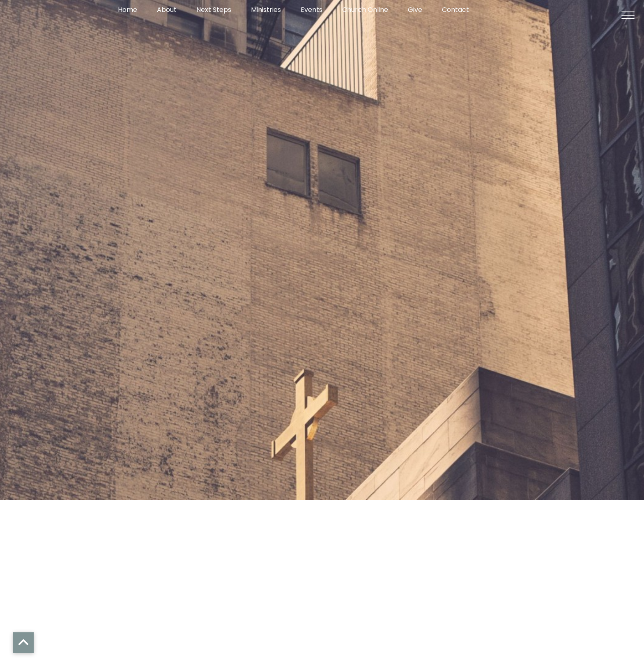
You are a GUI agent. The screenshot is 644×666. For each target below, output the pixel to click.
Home (128, 10)
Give (415, 10)
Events (312, 10)
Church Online (365, 10)
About (167, 10)
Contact (455, 10)
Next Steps (214, 10)
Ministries (266, 10)
